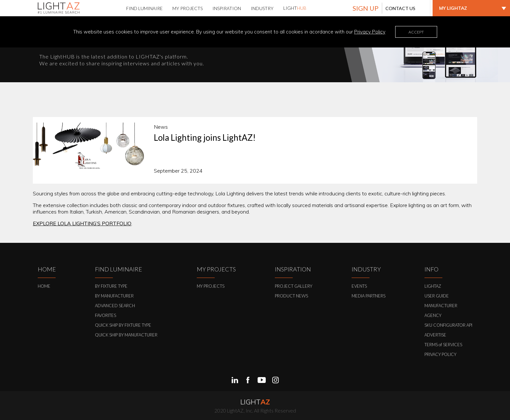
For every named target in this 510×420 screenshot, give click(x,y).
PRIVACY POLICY (440, 354)
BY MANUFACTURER (114, 296)
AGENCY (433, 315)
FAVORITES (106, 315)
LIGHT (295, 8)
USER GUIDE (437, 296)
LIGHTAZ (433, 286)
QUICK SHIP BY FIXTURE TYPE (123, 325)
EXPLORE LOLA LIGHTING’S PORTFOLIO (82, 223)
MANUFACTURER (441, 306)
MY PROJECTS (211, 286)
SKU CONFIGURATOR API (448, 325)
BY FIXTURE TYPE (111, 286)
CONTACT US (400, 8)
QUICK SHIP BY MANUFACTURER (126, 335)
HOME (44, 286)
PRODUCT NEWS (291, 296)
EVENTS (359, 286)
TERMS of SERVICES (443, 345)
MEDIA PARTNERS (369, 296)
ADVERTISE (435, 335)
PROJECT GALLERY (294, 286)
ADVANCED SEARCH (115, 306)
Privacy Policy (370, 32)
